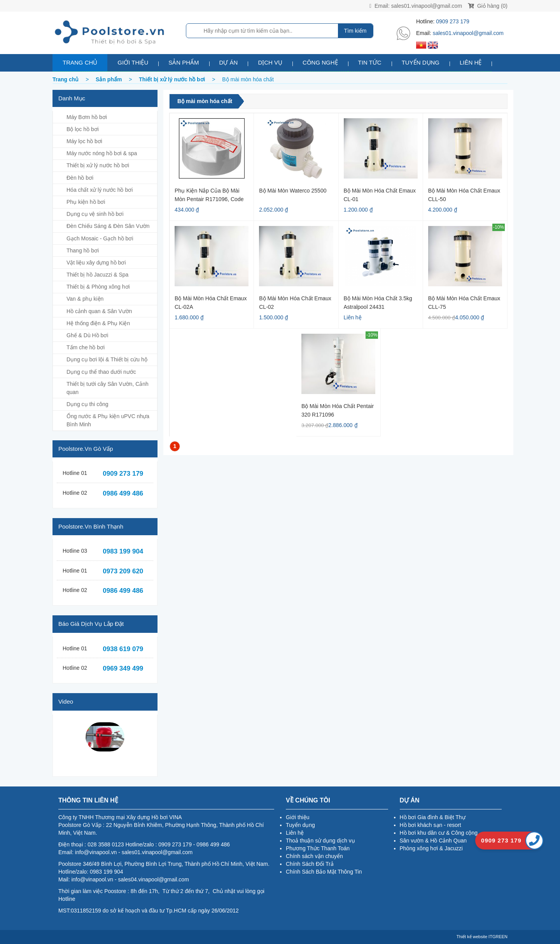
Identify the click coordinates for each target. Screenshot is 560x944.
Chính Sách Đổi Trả (310, 864)
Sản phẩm (184, 62)
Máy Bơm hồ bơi (87, 117)
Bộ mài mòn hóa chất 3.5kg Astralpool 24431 (378, 302)
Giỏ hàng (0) (488, 6)
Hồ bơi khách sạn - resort (430, 825)
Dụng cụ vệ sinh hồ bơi (95, 214)
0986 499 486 (123, 493)
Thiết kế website (472, 937)
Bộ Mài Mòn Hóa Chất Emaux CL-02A (211, 302)
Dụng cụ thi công (87, 404)
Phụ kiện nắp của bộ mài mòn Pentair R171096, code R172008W (209, 195)
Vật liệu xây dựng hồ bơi (96, 263)
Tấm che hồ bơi (86, 347)
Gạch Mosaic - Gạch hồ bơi (100, 238)
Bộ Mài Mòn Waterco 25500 (293, 191)
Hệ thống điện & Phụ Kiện (98, 323)
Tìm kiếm (355, 31)
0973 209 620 (123, 571)
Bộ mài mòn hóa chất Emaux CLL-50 (464, 195)
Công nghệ (320, 62)
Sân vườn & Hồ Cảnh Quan (433, 841)
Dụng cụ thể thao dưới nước (101, 372)
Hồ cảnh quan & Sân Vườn (99, 311)
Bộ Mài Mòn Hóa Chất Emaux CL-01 (380, 195)
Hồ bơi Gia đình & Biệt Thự (433, 817)
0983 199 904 (123, 551)
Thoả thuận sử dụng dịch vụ (320, 841)
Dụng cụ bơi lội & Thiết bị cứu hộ (107, 359)
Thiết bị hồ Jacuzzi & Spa (97, 275)
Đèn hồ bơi (80, 178)
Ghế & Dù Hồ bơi (87, 335)
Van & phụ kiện (85, 299)
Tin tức (370, 62)
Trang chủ (80, 62)
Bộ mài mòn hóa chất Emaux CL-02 (295, 302)
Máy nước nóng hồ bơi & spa (102, 153)
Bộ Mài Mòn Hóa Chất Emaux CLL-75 (464, 302)
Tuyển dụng (421, 62)
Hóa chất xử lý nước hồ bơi (100, 190)
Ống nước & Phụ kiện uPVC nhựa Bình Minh (108, 420)
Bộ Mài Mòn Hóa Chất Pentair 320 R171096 (338, 410)
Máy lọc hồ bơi (84, 141)
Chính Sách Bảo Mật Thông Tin (324, 872)
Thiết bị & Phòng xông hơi (98, 287)
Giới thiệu (133, 62)
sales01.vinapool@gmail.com (427, 6)
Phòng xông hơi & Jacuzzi (431, 848)
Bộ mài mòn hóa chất (205, 101)
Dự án (229, 62)
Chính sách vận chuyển (314, 856)
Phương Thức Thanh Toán (318, 848)
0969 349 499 (123, 668)
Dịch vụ (270, 62)
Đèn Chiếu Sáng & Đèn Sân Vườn (108, 226)
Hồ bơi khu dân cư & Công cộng (439, 833)
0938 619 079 (123, 649)
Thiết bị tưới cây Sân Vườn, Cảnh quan (108, 388)
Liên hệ (471, 62)
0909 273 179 (453, 21)
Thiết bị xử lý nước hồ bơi (98, 165)
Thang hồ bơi (83, 250)
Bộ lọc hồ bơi (83, 129)
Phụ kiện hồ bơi (86, 202)
